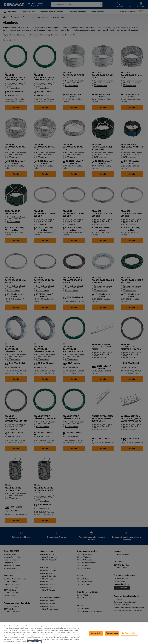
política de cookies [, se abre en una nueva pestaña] (34, 642)
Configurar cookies (129, 633)
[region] (74, 633)
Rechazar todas (112, 633)
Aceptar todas (96, 633)
